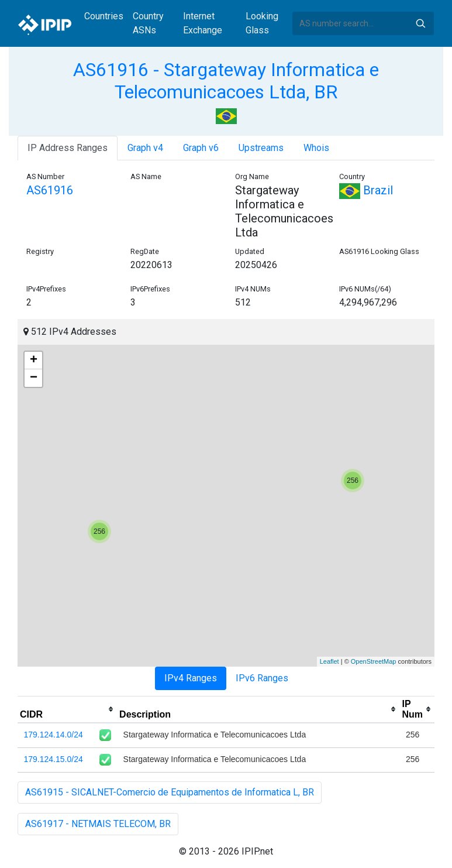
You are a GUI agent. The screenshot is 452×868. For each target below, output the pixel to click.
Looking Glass (262, 23)
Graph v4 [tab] (145, 148)
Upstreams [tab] (261, 148)
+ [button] (34, 361)
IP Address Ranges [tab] (68, 148)
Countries (104, 16)
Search (420, 23)
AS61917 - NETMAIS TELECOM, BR (98, 824)
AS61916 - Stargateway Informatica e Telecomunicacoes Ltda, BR (226, 81)
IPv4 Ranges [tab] (191, 678)
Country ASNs (148, 23)
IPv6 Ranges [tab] (262, 678)
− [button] (34, 378)
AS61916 (50, 190)
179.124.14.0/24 (54, 735)
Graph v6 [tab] (201, 148)
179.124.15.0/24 (54, 759)
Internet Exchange (203, 23)
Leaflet (329, 661)
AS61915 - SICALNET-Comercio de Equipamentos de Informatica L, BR (170, 792)
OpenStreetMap (374, 661)
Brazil (366, 190)
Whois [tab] (316, 148)
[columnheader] (67, 709)
